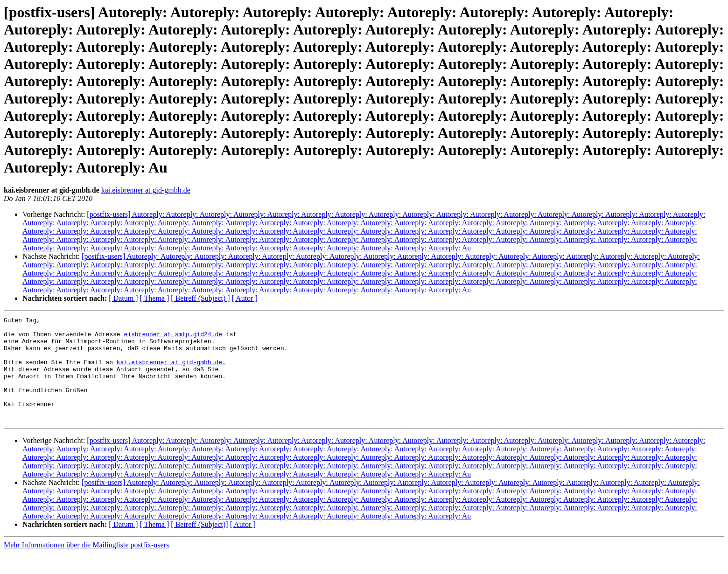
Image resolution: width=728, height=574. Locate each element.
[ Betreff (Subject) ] (200, 298)
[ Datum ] (123, 298)
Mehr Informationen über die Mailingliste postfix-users (86, 566)
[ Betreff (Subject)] (199, 545)
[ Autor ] (245, 298)
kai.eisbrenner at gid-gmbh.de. (171, 372)
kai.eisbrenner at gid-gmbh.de (146, 190)
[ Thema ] (155, 298)
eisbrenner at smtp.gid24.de (173, 338)
